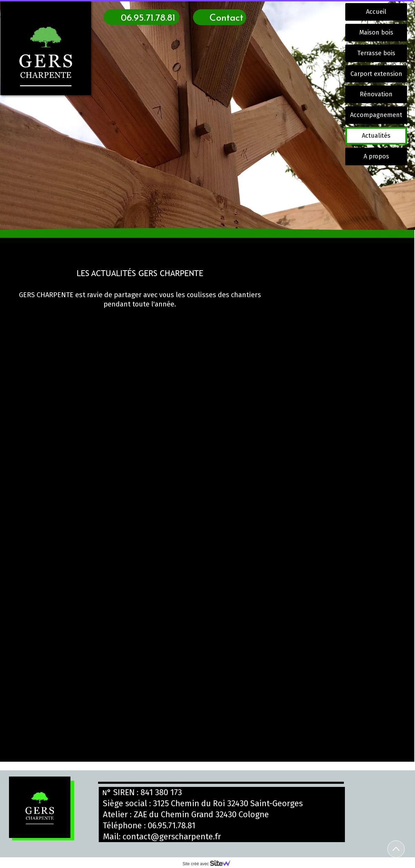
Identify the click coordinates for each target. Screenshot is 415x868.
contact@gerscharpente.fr (172, 837)
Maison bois (376, 32)
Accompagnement (376, 115)
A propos (376, 156)
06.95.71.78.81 (172, 826)
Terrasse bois (376, 53)
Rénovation (376, 94)
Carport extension (376, 74)
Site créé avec (209, 864)
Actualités (376, 136)
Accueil (376, 12)
